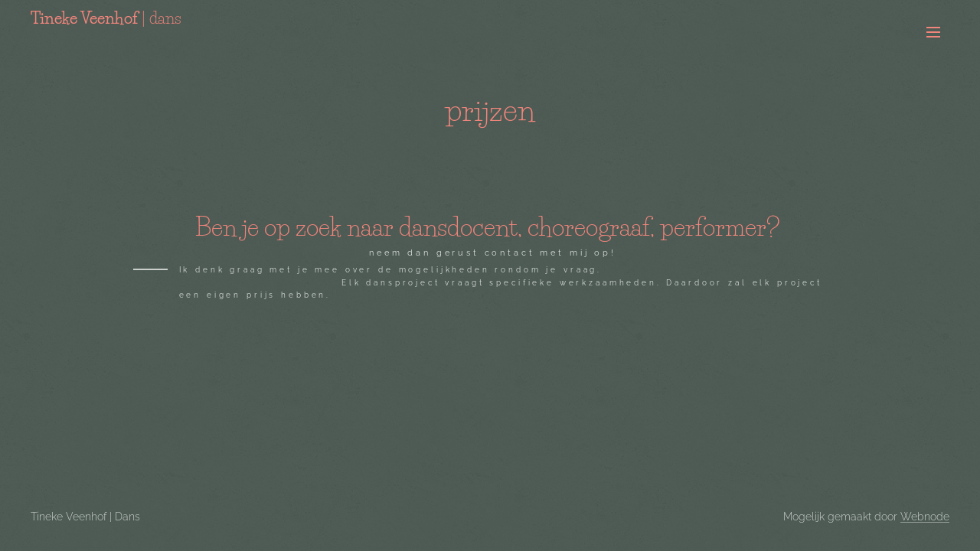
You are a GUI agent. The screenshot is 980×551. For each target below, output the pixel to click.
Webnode (925, 517)
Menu (933, 32)
